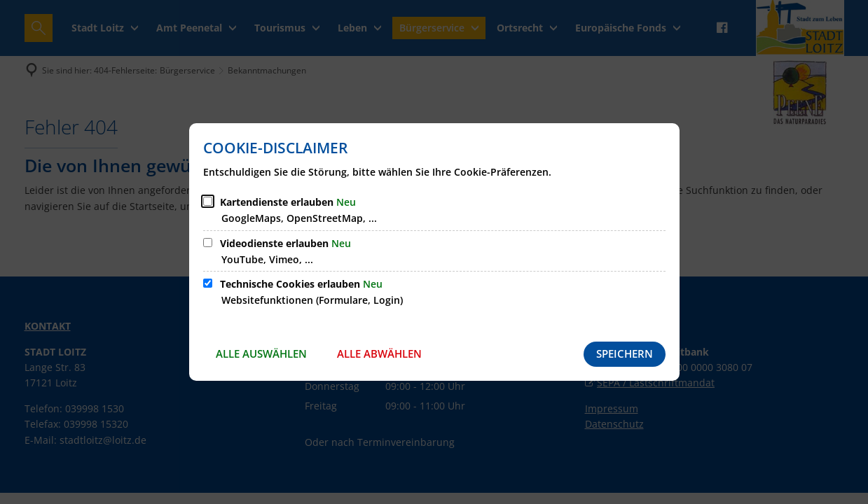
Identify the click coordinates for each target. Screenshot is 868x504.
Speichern (625, 353)
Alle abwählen (379, 353)
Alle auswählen (261, 353)
